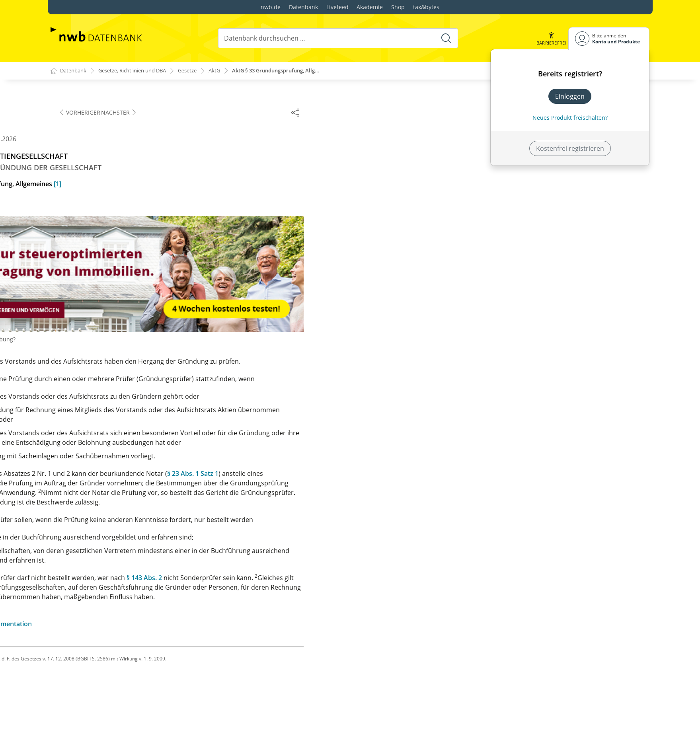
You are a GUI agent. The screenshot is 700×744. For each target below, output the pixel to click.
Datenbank (303, 7)
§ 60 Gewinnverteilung (97, 652)
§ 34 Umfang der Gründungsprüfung (119, 174)
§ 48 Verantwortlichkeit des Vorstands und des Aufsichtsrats (134, 418)
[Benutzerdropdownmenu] (609, 38)
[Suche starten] (445, 38)
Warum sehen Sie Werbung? (324, 340)
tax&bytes (426, 7)
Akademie (370, 7)
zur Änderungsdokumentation (332, 624)
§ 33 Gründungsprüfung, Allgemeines (120, 139)
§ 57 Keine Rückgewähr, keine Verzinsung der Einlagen (131, 609)
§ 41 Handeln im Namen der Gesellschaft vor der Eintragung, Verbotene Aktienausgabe (137, 322)
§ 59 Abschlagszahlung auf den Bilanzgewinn (130, 639)
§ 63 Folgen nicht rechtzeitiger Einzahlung (126, 699)
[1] (404, 184)
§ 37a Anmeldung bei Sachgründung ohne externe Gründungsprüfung (139, 262)
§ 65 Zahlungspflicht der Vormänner (118, 725)
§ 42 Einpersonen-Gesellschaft (109, 340)
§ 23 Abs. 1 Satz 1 (539, 474)
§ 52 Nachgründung (94, 473)
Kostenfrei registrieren (570, 148)
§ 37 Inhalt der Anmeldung (103, 244)
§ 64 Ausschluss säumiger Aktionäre (118, 712)
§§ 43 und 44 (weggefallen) (103, 353)
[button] (550, 38)
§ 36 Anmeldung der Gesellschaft (113, 219)
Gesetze (201, 71)
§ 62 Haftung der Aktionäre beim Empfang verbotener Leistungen (127, 682)
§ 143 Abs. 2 (490, 578)
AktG (230, 71)
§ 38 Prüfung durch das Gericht (111, 279)
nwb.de (271, 7)
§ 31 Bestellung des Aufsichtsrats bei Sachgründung (119, 109)
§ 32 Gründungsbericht (99, 127)
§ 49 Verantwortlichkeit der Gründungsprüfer (132, 435)
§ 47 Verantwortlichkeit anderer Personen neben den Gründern (137, 395)
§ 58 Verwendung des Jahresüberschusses (127, 626)
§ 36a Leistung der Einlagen (105, 232)
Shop (398, 7)
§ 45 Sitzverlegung (91, 365)
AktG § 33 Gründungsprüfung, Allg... (296, 71)
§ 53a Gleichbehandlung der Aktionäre (121, 524)
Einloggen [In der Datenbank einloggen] (570, 96)
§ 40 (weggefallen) (91, 305)
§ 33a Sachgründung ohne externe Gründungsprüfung (116, 157)
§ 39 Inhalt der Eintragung (103, 292)
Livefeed (337, 7)
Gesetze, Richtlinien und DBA (140, 71)
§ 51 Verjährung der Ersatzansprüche (120, 461)
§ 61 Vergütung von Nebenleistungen (120, 664)
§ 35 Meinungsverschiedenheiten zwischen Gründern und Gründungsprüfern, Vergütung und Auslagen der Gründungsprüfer (139, 197)
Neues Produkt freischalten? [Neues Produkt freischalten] (570, 118)
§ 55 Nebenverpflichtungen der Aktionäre (126, 550)
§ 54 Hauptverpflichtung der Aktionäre (121, 537)
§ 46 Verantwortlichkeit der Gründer (118, 378)
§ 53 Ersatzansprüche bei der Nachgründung (131, 486)
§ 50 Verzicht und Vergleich (104, 448)
